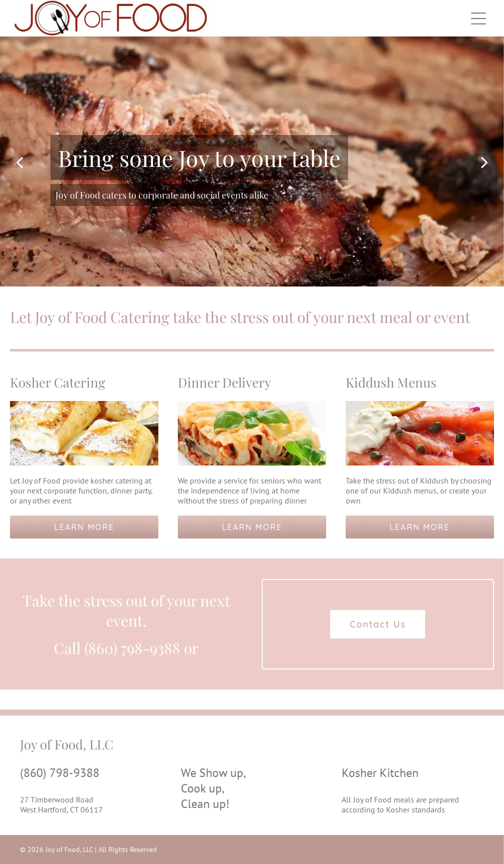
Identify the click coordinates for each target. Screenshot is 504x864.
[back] (19, 162)
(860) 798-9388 (60, 773)
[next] (485, 162)
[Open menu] (479, 18)
